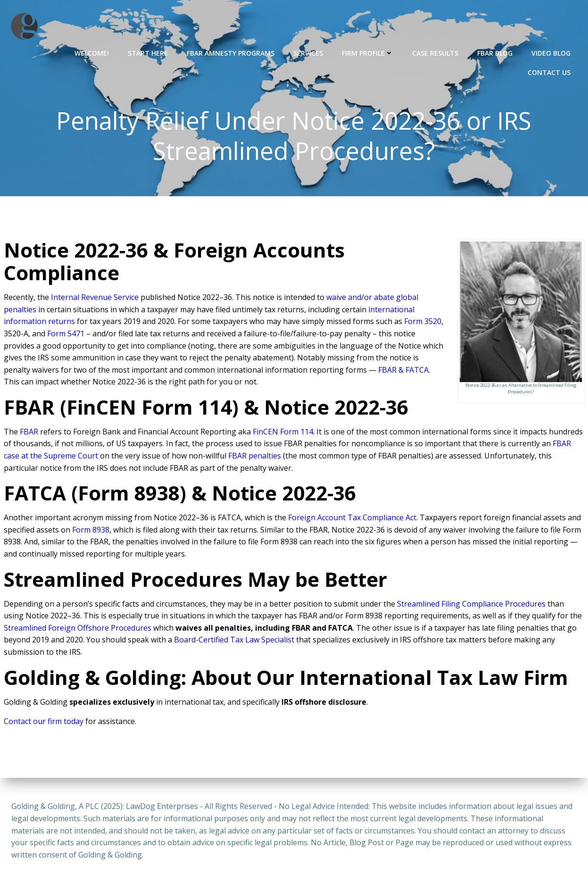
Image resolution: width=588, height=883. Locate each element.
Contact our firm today (44, 723)
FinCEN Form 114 (283, 433)
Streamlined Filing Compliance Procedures (471, 605)
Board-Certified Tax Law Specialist (234, 641)
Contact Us (550, 71)
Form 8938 (91, 531)
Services (309, 52)
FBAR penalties (255, 457)
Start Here (149, 52)
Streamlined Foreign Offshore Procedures (78, 629)
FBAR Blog (496, 52)
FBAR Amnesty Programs (232, 52)
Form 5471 (66, 335)
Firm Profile (369, 52)
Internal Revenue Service (95, 299)
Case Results (436, 52)
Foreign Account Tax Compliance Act (352, 519)
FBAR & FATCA (403, 371)
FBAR (29, 433)
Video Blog (552, 52)
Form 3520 (423, 323)
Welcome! (93, 52)
